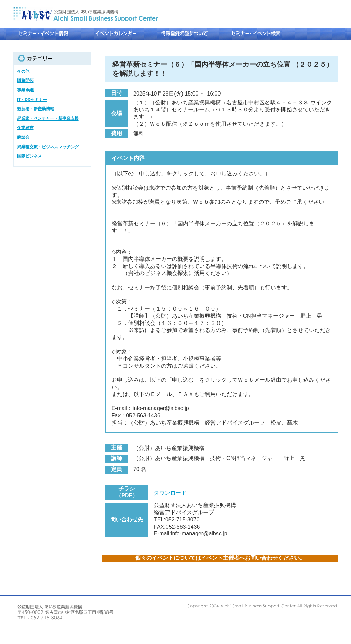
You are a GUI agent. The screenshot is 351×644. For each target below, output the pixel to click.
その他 (23, 71)
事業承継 (25, 90)
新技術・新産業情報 (36, 109)
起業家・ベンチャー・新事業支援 (48, 118)
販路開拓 (25, 80)
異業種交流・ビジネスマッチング (48, 147)
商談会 (23, 137)
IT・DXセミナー (32, 100)
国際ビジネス (29, 156)
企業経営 (25, 128)
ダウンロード (170, 493)
